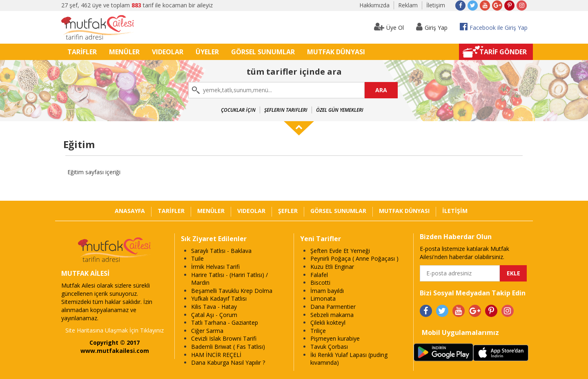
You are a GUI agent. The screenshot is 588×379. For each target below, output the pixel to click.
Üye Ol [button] (389, 27)
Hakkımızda (374, 5)
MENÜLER (124, 52)
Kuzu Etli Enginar (332, 267)
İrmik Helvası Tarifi (215, 267)
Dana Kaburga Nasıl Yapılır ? (228, 362)
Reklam (408, 5)
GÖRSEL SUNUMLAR (263, 52)
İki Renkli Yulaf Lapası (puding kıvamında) (349, 359)
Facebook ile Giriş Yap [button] (494, 27)
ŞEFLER (288, 211)
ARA (381, 90)
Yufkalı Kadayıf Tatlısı (219, 298)
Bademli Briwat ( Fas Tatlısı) (228, 347)
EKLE (513, 273)
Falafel (319, 275)
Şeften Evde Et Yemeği (340, 251)
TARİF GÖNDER (503, 52)
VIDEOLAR (168, 52)
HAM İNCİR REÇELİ (216, 355)
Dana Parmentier (333, 307)
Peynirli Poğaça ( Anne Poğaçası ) (354, 258)
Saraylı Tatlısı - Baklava (221, 251)
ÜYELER (207, 52)
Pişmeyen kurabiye (335, 338)
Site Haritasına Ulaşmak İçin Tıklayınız (115, 330)
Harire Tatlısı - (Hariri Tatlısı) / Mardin (229, 279)
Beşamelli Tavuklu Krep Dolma (232, 291)
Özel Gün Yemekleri (340, 110)
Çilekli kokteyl (328, 322)
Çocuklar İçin (238, 110)
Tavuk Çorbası (329, 347)
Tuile (197, 258)
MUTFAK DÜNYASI (336, 52)
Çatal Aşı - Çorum (214, 315)
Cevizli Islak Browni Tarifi (224, 338)
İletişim (436, 5)
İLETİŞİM (455, 211)
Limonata (323, 298)
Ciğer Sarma (207, 331)
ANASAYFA (130, 211)
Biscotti (320, 283)
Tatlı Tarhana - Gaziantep (225, 322)
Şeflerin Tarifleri (286, 110)
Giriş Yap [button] (432, 27)
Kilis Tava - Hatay (214, 307)
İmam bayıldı (327, 291)
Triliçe (318, 331)
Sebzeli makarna (332, 315)
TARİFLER (82, 52)
